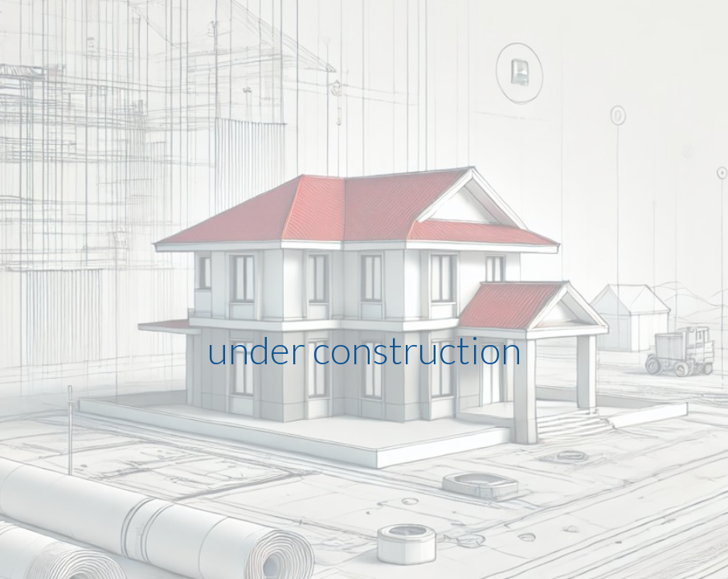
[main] (364, 289)
